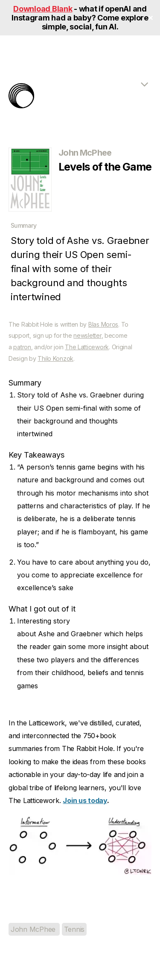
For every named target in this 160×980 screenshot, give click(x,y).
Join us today (85, 800)
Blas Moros (103, 324)
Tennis (74, 929)
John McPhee (34, 929)
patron (22, 347)
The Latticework (87, 347)
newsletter (87, 335)
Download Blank (43, 9)
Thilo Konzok (55, 358)
